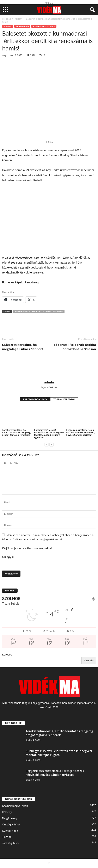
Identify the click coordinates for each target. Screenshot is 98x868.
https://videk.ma (49, 387)
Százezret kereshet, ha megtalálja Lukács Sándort (23, 347)
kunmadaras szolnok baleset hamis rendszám (39, 311)
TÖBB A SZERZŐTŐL (64, 399)
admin (49, 382)
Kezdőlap (7, 19)
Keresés (7, 655)
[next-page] (51, 444)
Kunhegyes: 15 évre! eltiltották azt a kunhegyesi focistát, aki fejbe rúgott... (59, 753)
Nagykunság (22, 26)
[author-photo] (49, 368)
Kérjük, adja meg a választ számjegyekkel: (27, 548)
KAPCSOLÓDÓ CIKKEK (35, 399)
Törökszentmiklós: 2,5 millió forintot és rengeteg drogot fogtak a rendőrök (16, 432)
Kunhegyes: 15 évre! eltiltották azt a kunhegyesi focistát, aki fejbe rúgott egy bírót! (49, 434)
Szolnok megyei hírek (44, 26)
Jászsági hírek (11, 843)
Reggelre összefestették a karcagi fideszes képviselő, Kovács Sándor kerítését (80, 432)
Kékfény (19, 19)
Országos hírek (11, 824)
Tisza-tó (7, 837)
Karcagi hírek (10, 831)
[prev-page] (47, 444)
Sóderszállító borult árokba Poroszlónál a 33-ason (75, 347)
